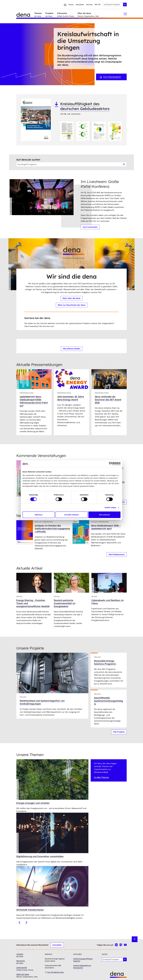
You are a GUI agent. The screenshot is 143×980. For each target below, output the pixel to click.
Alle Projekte (119, 732)
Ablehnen (39, 515)
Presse (71, 5)
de (96, 4)
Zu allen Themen (101, 777)
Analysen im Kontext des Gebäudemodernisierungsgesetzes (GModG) (52, 529)
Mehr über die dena (71, 298)
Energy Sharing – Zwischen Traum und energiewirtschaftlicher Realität (33, 603)
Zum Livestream (90, 227)
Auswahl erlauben (71, 515)
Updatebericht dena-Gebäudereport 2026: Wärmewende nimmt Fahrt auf (34, 401)
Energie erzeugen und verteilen (33, 803)
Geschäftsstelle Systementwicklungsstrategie (108, 701)
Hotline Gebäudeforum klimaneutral (82, 967)
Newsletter (80, 5)
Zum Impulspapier (112, 77)
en (99, 4)
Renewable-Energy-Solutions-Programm (105, 662)
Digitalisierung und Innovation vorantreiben (40, 856)
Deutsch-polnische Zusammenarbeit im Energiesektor (65, 603)
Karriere (89, 5)
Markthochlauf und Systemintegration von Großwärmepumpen (42, 702)
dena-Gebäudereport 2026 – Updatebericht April (106, 527)
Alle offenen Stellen (72, 349)
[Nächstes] (26, 922)
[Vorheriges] (19, 922)
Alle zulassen (104, 515)
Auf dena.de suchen (28, 160)
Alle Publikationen (117, 555)
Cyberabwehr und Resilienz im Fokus (108, 602)
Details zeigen (110, 507)
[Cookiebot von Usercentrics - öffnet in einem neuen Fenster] (111, 464)
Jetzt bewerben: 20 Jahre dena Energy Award (71, 398)
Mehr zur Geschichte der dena (72, 305)
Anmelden (57, 945)
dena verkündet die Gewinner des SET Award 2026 (108, 400)
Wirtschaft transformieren (30, 910)
